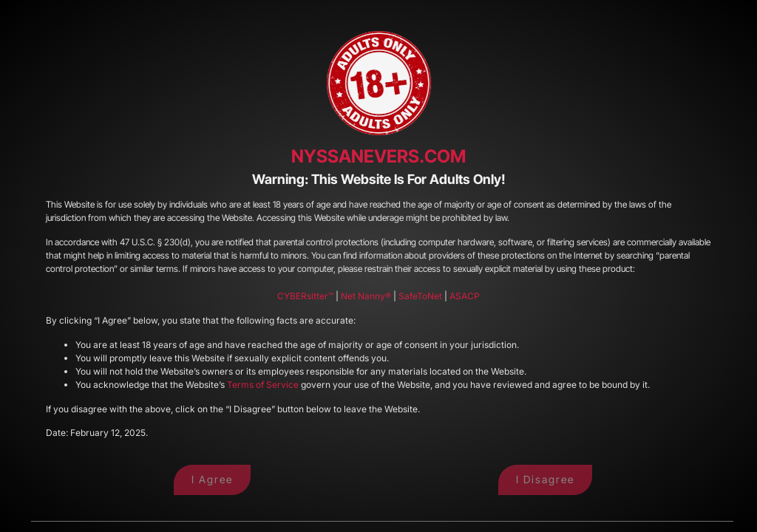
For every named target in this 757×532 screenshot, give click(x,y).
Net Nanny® (366, 296)
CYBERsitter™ (305, 296)
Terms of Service (263, 385)
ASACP (465, 296)
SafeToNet (420, 296)
